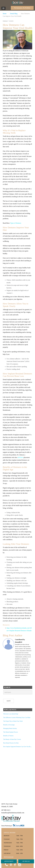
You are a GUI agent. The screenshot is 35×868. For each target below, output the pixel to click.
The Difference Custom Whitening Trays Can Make (17, 718)
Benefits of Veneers (8, 736)
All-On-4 (20, 457)
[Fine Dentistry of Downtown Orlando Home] (17, 3)
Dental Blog (14, 14)
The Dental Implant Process (11, 732)
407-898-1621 (26, 861)
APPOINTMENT (9, 861)
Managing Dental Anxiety (10, 728)
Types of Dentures (16, 223)
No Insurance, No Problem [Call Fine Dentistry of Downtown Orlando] (22, 8)
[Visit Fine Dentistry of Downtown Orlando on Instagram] (19, 864)
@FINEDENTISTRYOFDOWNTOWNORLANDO (17, 860)
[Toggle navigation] (3, 8)
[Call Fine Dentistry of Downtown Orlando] (6, 864)
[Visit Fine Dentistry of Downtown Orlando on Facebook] (15, 864)
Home (5, 14)
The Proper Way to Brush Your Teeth (13, 721)
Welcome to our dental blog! (11, 714)
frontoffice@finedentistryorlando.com (13, 813)
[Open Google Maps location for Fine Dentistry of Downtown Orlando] (10, 864)
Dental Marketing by (7, 826)
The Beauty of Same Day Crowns (12, 739)
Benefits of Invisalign (9, 725)
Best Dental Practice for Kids (11, 743)
